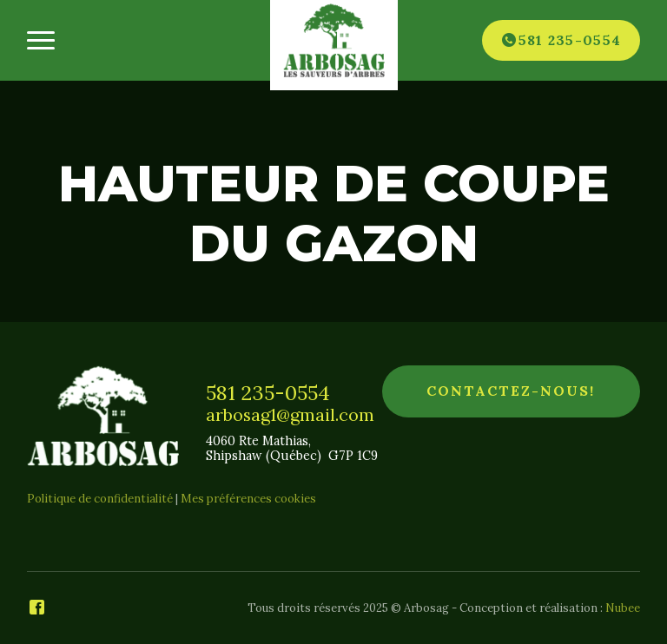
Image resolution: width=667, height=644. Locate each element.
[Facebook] (37, 608)
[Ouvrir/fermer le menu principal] (40, 40)
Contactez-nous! (511, 391)
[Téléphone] (561, 40)
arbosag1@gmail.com (290, 415)
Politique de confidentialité (100, 499)
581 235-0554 (268, 392)
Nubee (623, 608)
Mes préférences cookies (248, 499)
